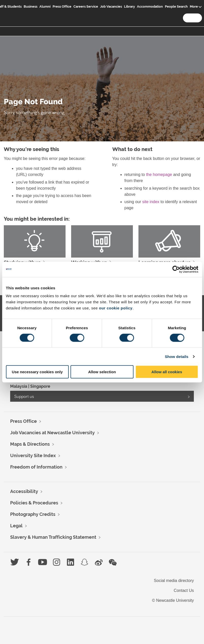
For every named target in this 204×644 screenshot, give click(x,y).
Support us (24, 396)
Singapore (40, 386)
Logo (10, 11)
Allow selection (102, 372)
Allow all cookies (167, 372)
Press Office (62, 6)
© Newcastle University (173, 600)
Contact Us (184, 590)
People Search (176, 6)
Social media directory (174, 581)
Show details (177, 356)
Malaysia (19, 386)
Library (129, 6)
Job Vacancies (111, 6)
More (194, 6)
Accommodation (150, 6)
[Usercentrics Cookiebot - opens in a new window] (176, 269)
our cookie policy (116, 308)
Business (30, 6)
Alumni (45, 6)
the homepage (159, 175)
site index (151, 202)
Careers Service (86, 6)
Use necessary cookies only (37, 372)
